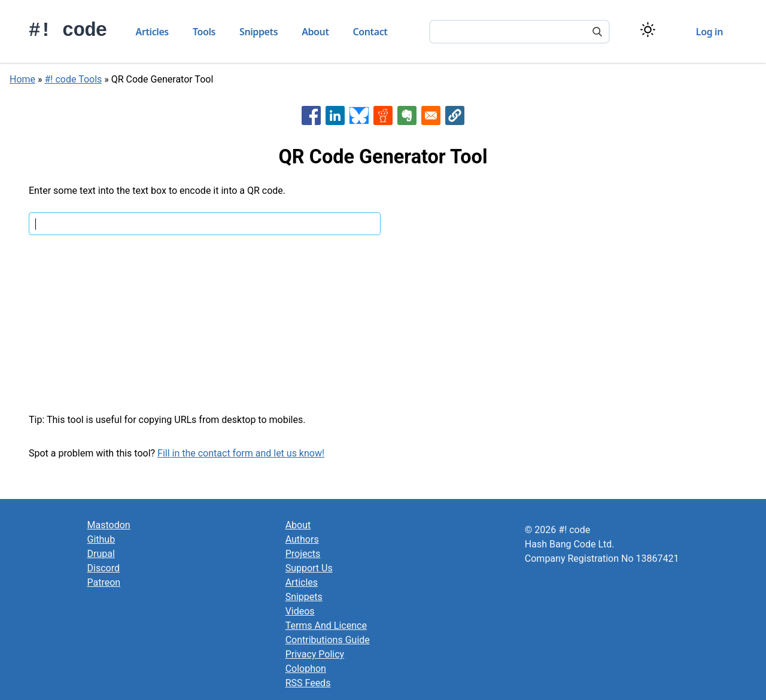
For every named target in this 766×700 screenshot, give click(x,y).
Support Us (309, 568)
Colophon (306, 669)
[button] (455, 115)
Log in (709, 32)
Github (101, 539)
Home (22, 79)
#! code (68, 31)
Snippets (259, 32)
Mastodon (109, 525)
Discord (104, 568)
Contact (370, 32)
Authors (302, 539)
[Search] (597, 33)
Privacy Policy (315, 654)
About (315, 32)
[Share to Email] (431, 115)
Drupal (101, 554)
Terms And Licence (326, 626)
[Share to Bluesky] (359, 115)
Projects (303, 554)
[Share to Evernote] (407, 115)
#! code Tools (74, 79)
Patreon (104, 582)
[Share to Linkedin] (335, 115)
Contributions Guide (328, 640)
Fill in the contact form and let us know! (241, 453)
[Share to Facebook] (311, 115)
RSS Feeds (308, 683)
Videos (300, 611)
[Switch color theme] (648, 30)
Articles (152, 32)
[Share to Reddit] (383, 115)
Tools (204, 32)
